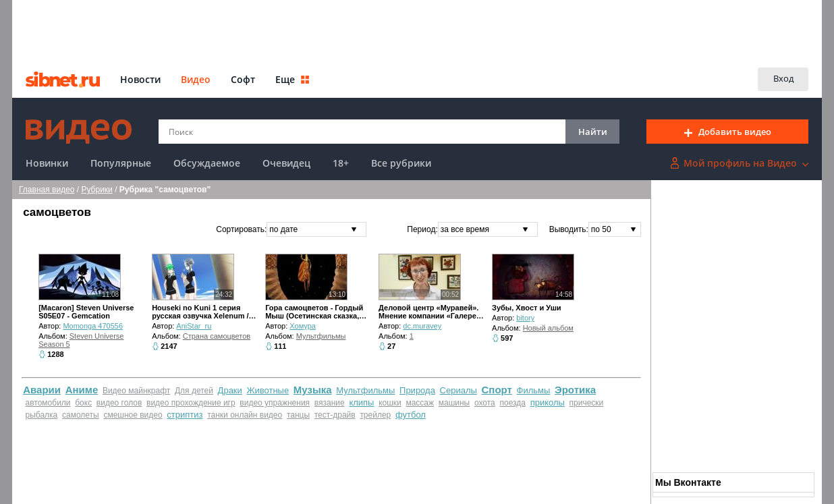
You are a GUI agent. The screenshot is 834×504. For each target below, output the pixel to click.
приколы (548, 402)
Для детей (194, 391)
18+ (341, 163)
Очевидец (286, 163)
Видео (196, 79)
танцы (298, 415)
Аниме (82, 390)
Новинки (47, 163)
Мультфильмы (321, 336)
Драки (230, 390)
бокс (83, 403)
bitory (525, 318)
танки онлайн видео (245, 415)
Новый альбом (548, 328)
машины (454, 403)
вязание (330, 403)
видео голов (119, 403)
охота (485, 403)
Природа (417, 390)
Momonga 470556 (93, 326)
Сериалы (458, 390)
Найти (593, 132)
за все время (465, 229)
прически (587, 403)
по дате (283, 229)
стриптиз (185, 415)
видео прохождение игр (191, 403)
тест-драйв (335, 415)
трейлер (375, 415)
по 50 (601, 229)
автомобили (48, 403)
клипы (361, 402)
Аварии (42, 390)
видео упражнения (275, 403)
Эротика (575, 390)
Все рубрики (401, 163)
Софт (243, 79)
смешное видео (133, 415)
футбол (411, 415)
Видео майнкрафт (136, 391)
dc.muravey (422, 326)
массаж (420, 403)
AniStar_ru (194, 326)
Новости (140, 79)
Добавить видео (728, 132)
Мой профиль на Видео (740, 163)
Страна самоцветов (217, 336)
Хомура (303, 326)
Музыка (313, 390)
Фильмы (534, 390)
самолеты (81, 415)
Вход (783, 78)
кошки (390, 403)
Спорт (497, 390)
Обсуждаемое (207, 163)
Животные (268, 390)
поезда (512, 403)
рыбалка (42, 415)
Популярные (121, 163)
